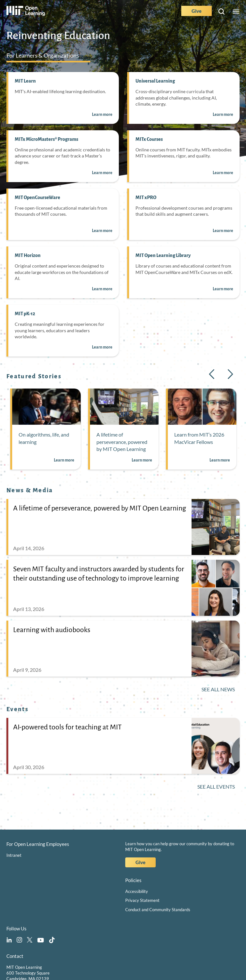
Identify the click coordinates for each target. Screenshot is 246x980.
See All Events (216, 787)
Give (197, 11)
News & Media (30, 490)
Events (17, 709)
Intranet (14, 855)
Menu (236, 12)
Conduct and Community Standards (158, 910)
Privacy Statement (142, 900)
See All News (218, 689)
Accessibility (137, 891)
